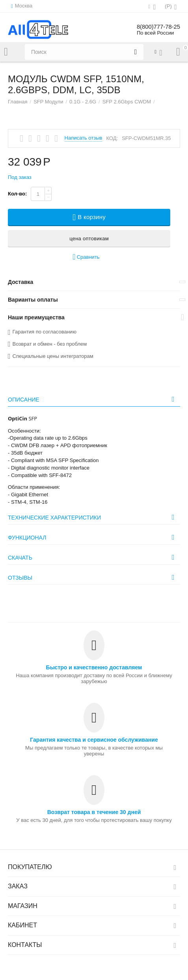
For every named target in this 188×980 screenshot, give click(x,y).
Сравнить (86, 257)
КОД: (112, 138)
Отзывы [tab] (93, 577)
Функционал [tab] (93, 537)
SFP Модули (48, 102)
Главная (18, 102)
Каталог (6, 52)
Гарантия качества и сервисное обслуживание (94, 740)
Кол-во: (17, 194)
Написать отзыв (84, 138)
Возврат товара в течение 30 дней (94, 812)
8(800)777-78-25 (157, 27)
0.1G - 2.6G (83, 102)
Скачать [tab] (93, 557)
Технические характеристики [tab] (93, 517)
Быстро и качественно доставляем (94, 667)
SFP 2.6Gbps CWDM (127, 102)
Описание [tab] (93, 399)
